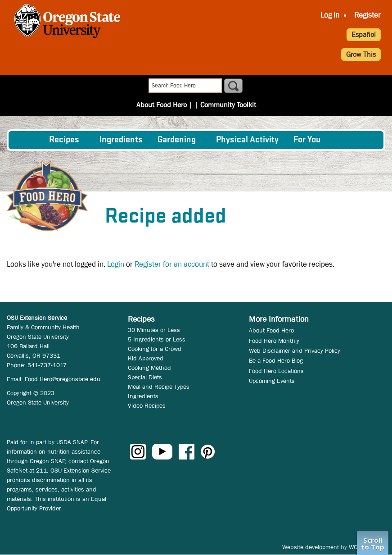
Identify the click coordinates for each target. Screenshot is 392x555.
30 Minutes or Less (154, 330)
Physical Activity (247, 140)
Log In (330, 15)
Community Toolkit (225, 86)
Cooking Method (149, 368)
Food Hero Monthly (274, 341)
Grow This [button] (361, 54)
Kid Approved (146, 358)
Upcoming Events (272, 381)
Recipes (64, 140)
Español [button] (364, 34)
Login (116, 264)
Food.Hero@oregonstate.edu (63, 379)
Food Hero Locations (276, 371)
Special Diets (145, 377)
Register (367, 15)
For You (307, 140)
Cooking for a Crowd (155, 349)
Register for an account (172, 264)
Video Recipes (147, 405)
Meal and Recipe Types (159, 387)
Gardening (177, 140)
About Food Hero (164, 86)
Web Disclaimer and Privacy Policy (295, 350)
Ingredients (121, 140)
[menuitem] (28, 140)
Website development (311, 547)
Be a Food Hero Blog (276, 360)
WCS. (356, 547)
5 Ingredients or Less (157, 339)
